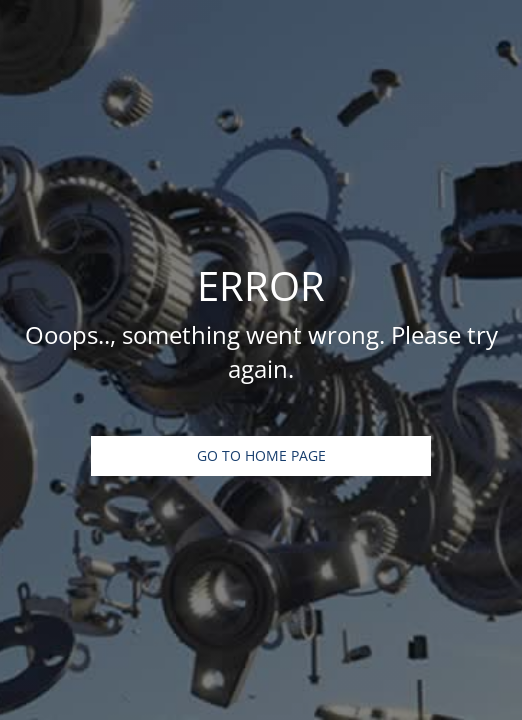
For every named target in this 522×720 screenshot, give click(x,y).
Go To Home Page (261, 455)
